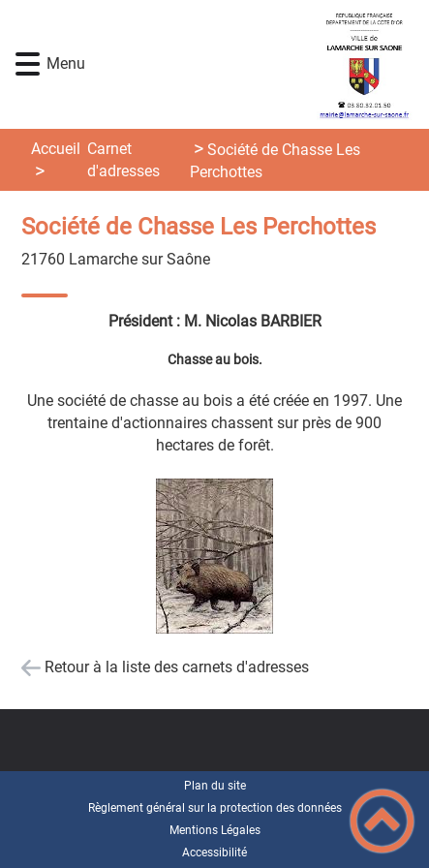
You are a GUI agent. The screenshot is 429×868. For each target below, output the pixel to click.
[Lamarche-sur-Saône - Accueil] (246, 64)
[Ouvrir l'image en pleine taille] (214, 558)
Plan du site (215, 786)
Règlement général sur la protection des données (215, 808)
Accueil (56, 149)
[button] (28, 64)
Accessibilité (214, 852)
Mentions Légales (215, 830)
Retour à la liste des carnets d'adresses (177, 667)
